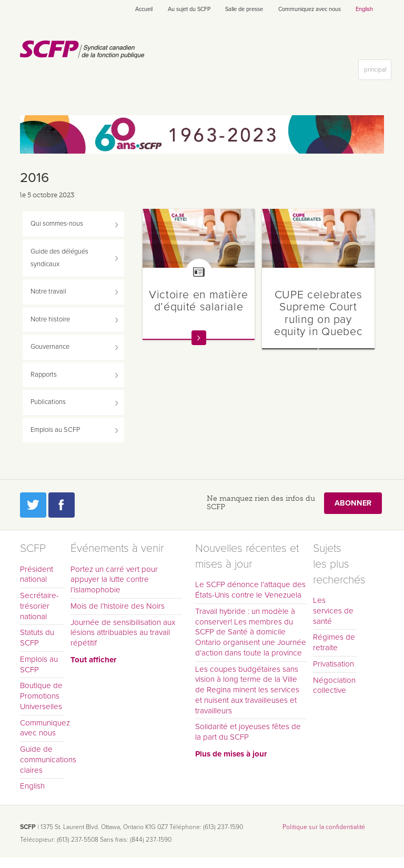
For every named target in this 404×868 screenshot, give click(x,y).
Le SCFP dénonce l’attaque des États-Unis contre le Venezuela (250, 590)
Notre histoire (50, 319)
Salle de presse (244, 9)
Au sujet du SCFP (189, 9)
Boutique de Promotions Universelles (41, 696)
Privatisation (334, 664)
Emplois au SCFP (55, 430)
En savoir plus (199, 338)
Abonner (353, 503)
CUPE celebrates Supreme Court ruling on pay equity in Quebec (318, 313)
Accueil (144, 9)
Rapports (44, 375)
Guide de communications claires (42, 760)
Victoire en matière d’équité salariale (199, 301)
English (364, 9)
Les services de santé (333, 611)
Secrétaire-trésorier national (39, 606)
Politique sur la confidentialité (324, 827)
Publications (48, 402)
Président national (37, 574)
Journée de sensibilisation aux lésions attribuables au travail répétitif (123, 633)
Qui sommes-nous (57, 224)
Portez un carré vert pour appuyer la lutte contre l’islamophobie (114, 580)
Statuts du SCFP (37, 638)
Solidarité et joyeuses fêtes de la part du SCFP (248, 732)
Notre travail (48, 291)
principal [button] (377, 72)
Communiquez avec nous (310, 9)
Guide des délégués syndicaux (59, 258)
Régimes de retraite (334, 642)
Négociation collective (334, 685)
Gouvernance (50, 347)
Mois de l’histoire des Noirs (118, 606)
